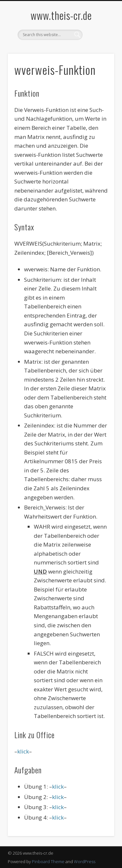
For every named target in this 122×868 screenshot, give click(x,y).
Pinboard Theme (48, 861)
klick (23, 751)
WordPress (85, 861)
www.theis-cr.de (61, 15)
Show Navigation (99, 58)
